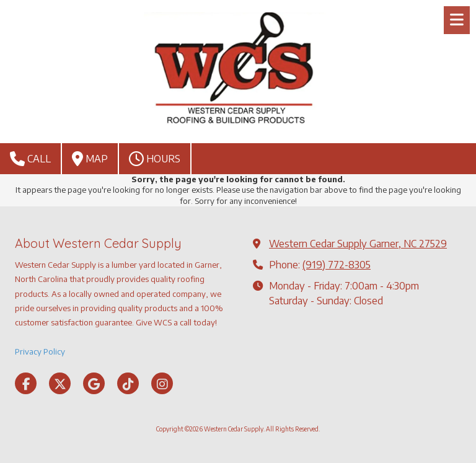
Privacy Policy (40, 351)
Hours (155, 159)
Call (30, 159)
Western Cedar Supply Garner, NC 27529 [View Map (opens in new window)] (358, 243)
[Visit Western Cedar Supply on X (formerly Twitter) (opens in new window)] (60, 383)
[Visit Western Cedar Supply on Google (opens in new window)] (94, 383)
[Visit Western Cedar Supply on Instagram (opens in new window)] (162, 383)
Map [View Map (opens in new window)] (90, 159)
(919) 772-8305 (337, 264)
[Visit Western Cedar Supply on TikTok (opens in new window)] (128, 383)
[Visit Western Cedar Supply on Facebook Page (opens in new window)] (26, 383)
